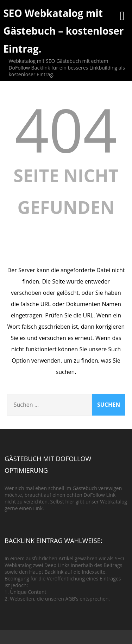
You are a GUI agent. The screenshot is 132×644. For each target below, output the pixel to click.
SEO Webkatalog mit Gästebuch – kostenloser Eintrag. (63, 31)
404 (66, 129)
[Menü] (122, 15)
